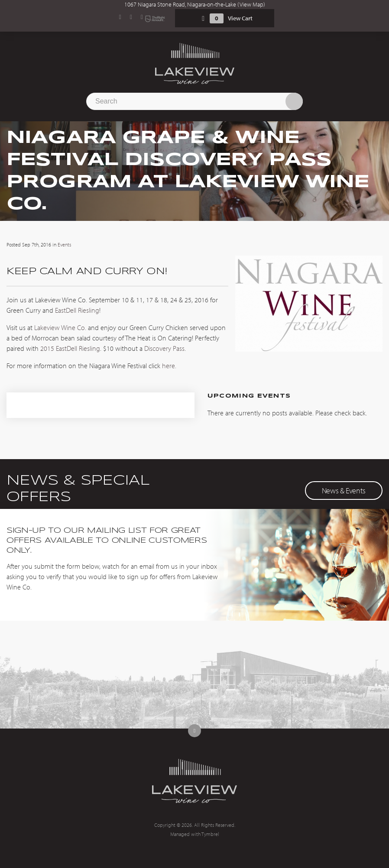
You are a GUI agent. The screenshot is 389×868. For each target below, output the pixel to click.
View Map (251, 4)
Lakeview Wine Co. (60, 327)
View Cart (240, 18)
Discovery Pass (164, 348)
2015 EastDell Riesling (70, 348)
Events (64, 245)
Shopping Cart (203, 18)
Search (294, 101)
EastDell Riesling (77, 310)
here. (169, 366)
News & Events (344, 491)
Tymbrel (210, 834)
